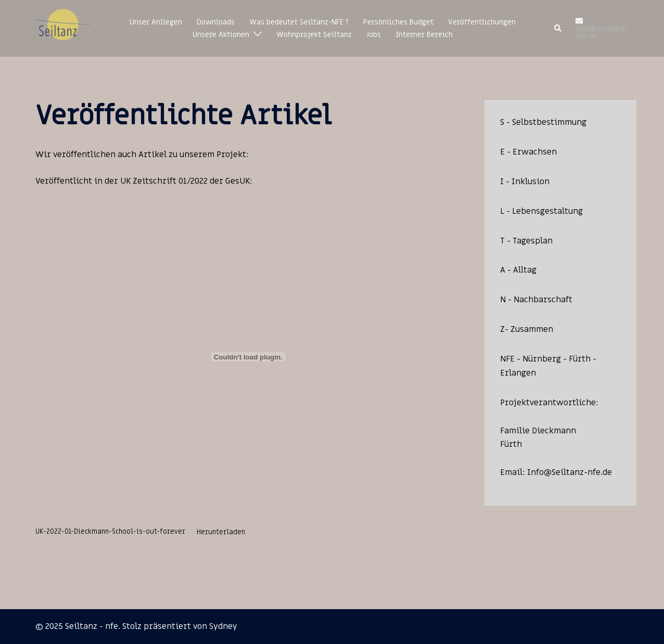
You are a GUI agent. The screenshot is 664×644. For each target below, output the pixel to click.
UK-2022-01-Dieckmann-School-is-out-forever (110, 532)
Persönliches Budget (398, 22)
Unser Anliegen (156, 22)
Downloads (216, 22)
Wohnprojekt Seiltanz (314, 35)
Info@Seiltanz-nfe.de (570, 472)
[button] (558, 29)
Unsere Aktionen (221, 35)
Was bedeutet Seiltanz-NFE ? (299, 22)
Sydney (223, 626)
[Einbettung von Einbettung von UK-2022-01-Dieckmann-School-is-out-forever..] (248, 357)
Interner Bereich (424, 35)
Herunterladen (221, 532)
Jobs (374, 35)
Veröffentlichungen (482, 22)
